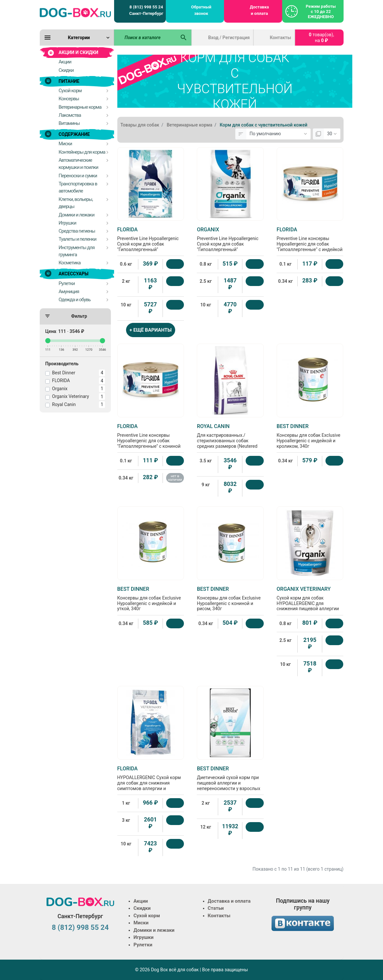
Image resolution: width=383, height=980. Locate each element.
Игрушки (144, 937)
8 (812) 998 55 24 (80, 927)
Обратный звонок (201, 10)
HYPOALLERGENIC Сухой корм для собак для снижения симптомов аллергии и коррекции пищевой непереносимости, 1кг (151, 784)
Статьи (216, 908)
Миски (141, 923)
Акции (141, 901)
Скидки (142, 908)
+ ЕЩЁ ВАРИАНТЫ (151, 330)
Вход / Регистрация (229, 38)
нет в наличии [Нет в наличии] (175, 478)
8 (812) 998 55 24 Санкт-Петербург (146, 10)
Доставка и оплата (259, 10)
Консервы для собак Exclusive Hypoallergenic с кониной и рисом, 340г (230, 599)
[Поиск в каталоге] (145, 38)
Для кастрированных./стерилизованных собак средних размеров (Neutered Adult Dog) (230, 439)
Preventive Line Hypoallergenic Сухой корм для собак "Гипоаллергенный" (151, 239)
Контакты (281, 38)
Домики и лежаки (154, 930)
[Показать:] (332, 134)
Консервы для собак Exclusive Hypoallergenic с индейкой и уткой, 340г (151, 599)
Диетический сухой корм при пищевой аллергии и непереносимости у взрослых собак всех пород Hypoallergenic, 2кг (230, 784)
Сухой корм (147, 916)
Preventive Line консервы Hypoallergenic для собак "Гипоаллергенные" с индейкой (310, 239)
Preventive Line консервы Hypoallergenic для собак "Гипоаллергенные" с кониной (151, 436)
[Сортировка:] (278, 134)
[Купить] (175, 264)
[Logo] (75, 12)
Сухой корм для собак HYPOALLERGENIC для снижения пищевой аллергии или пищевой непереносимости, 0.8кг (310, 604)
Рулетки (143, 945)
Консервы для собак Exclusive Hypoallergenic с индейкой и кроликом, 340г (310, 436)
